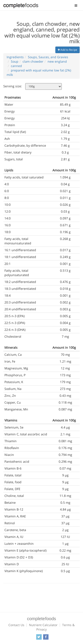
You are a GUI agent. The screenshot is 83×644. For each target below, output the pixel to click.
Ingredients (15, 57)
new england (57, 61)
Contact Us (16, 625)
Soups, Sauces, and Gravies (48, 57)
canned (16, 66)
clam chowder (33, 61)
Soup (15, 61)
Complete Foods (21, 6)
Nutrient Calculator (43, 625)
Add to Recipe (68, 50)
